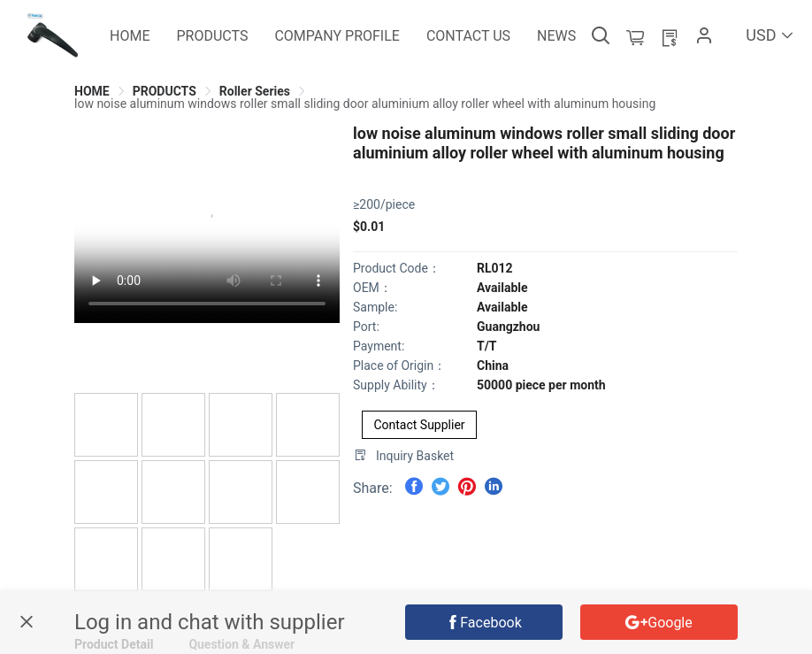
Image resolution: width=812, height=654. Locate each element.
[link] (92, 91)
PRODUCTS (165, 91)
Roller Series (255, 91)
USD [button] (770, 35)
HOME (92, 91)
